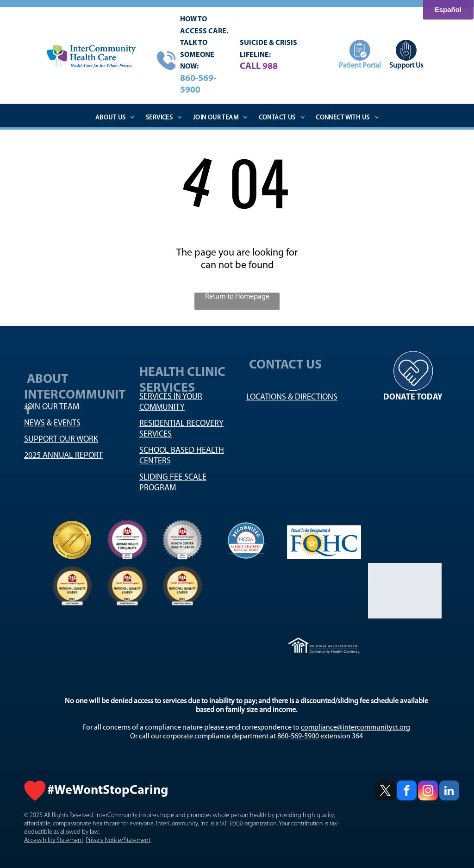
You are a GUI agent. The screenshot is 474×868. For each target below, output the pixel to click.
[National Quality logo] (72, 540)
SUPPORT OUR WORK (61, 440)
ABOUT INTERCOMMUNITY (75, 405)
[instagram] (428, 792)
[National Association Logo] (183, 540)
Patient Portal (360, 66)
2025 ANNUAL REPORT (63, 456)
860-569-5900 (298, 737)
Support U (405, 66)
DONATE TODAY (413, 397)
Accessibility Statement (54, 840)
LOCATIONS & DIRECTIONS (292, 397)
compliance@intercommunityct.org (355, 728)
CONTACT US (287, 368)
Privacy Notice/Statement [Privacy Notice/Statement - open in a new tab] (118, 840)
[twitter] (385, 792)
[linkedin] (449, 792)
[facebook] (407, 792)
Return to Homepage (237, 297)
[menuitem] (115, 118)
